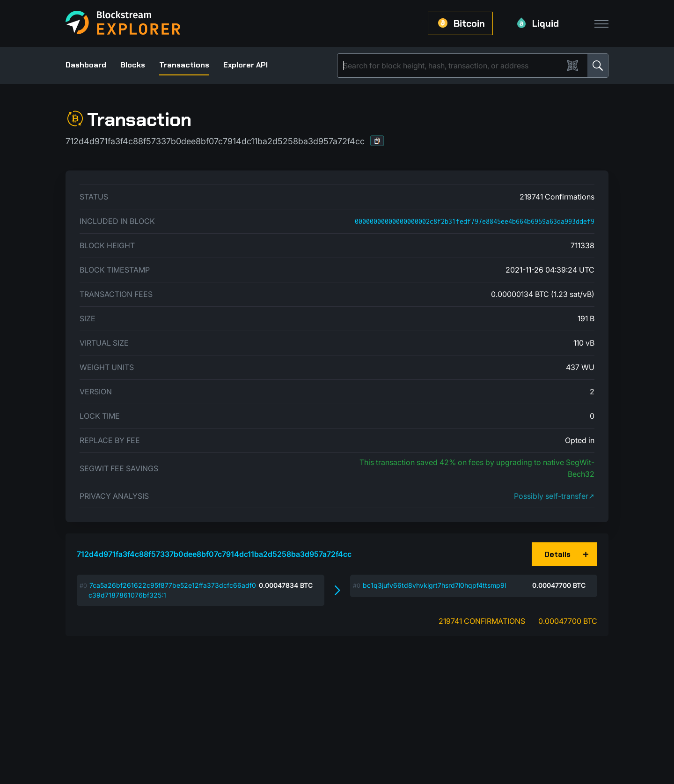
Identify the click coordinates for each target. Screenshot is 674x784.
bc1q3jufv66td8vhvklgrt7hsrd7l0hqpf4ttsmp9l (434, 585)
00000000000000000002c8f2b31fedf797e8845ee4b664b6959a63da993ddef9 (475, 221)
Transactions (184, 65)
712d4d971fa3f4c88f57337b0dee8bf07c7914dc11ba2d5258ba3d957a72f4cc (214, 554)
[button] (377, 141)
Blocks (133, 65)
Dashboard (86, 65)
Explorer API (245, 65)
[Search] (452, 66)
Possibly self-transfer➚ (554, 496)
